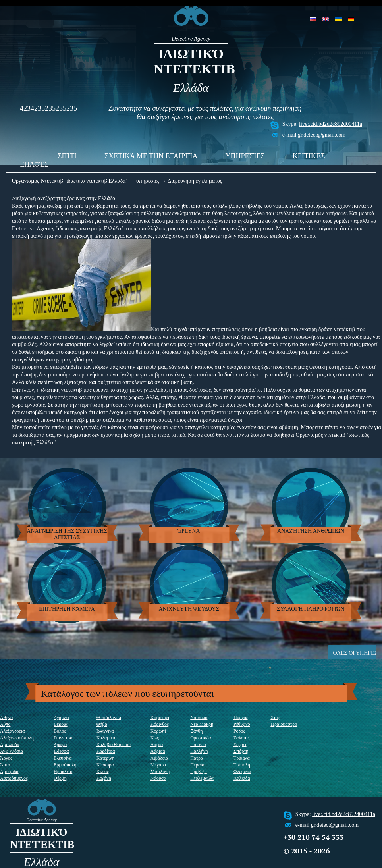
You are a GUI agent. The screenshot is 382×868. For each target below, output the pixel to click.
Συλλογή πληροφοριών (311, 609)
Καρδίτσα (106, 751)
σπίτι (67, 156)
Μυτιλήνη (160, 771)
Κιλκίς (103, 771)
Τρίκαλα (242, 758)
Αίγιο (5, 724)
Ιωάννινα (105, 731)
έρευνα (189, 531)
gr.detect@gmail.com (322, 135)
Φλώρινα (242, 771)
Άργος (6, 758)
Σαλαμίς (241, 738)
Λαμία (157, 744)
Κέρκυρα (105, 765)
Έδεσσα (61, 751)
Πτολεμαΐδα (202, 778)
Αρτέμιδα (9, 771)
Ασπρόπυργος (14, 778)
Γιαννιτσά (63, 738)
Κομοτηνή (160, 717)
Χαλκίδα (242, 778)
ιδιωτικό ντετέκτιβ (191, 61)
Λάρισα (158, 751)
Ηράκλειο (63, 771)
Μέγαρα (158, 765)
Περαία (197, 765)
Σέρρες (240, 744)
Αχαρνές (62, 717)
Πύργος (241, 717)
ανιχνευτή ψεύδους (189, 609)
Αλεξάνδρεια (12, 731)
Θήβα (102, 724)
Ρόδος (239, 731)
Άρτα (5, 765)
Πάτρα (197, 758)
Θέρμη (60, 778)
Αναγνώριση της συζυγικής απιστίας (67, 534)
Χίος (275, 717)
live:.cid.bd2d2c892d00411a (331, 124)
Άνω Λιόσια (12, 751)
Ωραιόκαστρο (284, 724)
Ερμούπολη (65, 765)
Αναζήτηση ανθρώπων (311, 531)
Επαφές (34, 164)
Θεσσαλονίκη (110, 717)
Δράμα (60, 744)
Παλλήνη (199, 751)
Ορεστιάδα (201, 738)
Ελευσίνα (63, 758)
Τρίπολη (242, 765)
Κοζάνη (104, 778)
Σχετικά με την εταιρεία (151, 156)
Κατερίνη (105, 758)
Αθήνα (6, 717)
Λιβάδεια (159, 758)
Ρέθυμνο (242, 724)
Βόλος (60, 731)
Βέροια (61, 724)
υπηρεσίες (245, 156)
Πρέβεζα (199, 771)
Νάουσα (158, 778)
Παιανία (198, 744)
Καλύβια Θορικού (114, 744)
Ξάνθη (196, 731)
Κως (155, 738)
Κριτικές (309, 156)
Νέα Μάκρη (202, 724)
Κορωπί (158, 731)
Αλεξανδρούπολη (17, 738)
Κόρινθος (160, 724)
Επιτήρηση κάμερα (67, 609)
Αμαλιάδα (10, 744)
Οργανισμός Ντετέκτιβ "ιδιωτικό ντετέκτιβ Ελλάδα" (70, 180)
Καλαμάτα (107, 738)
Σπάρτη (241, 751)
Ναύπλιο (199, 717)
